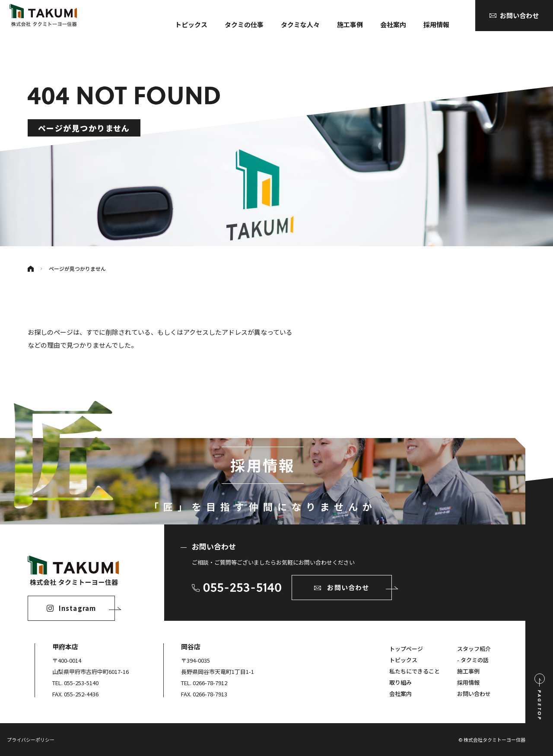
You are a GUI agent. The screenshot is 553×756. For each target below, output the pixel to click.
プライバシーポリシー (31, 740)
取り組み (400, 682)
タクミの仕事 (244, 24)
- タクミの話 (473, 660)
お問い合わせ (474, 694)
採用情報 (436, 24)
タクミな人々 (300, 24)
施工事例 (350, 24)
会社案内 (393, 24)
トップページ (406, 649)
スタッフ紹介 (474, 649)
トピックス (191, 24)
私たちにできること (415, 671)
